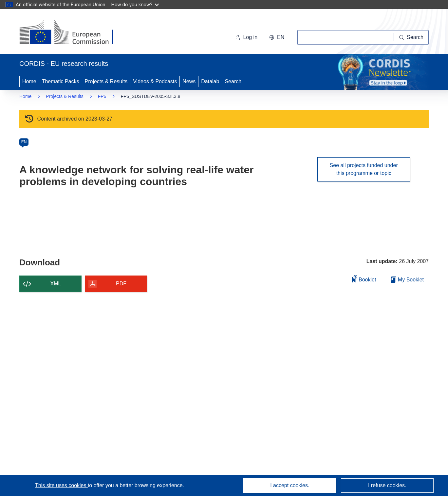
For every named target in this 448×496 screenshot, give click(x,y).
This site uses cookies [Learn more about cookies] (61, 485)
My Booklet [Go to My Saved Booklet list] (407, 280)
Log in (246, 37)
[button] (277, 37)
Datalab (210, 81)
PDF (121, 284)
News (189, 81)
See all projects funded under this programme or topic (364, 169)
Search (233, 81)
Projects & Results (106, 81)
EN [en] (24, 142)
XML (56, 284)
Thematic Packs (61, 81)
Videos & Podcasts (155, 81)
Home (29, 81)
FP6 (102, 96)
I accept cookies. (290, 485)
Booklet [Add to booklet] (364, 279)
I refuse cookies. (387, 485)
